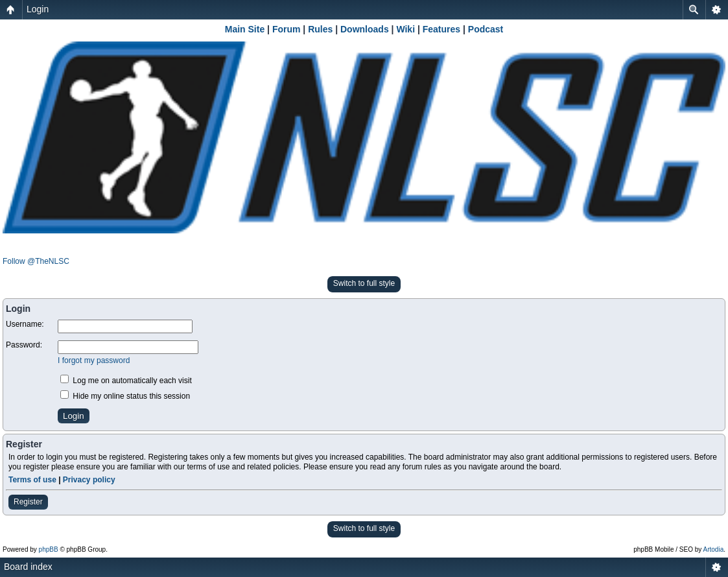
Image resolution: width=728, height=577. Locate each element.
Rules (320, 29)
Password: (24, 345)
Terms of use (32, 480)
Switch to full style (364, 283)
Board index (28, 567)
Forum (287, 29)
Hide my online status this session (125, 396)
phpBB (49, 549)
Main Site (245, 29)
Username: (25, 324)
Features (441, 29)
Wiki (405, 29)
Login (38, 9)
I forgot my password (94, 360)
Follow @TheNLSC (36, 261)
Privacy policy (89, 480)
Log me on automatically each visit (126, 381)
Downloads (365, 29)
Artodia (714, 549)
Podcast (486, 29)
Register (28, 502)
